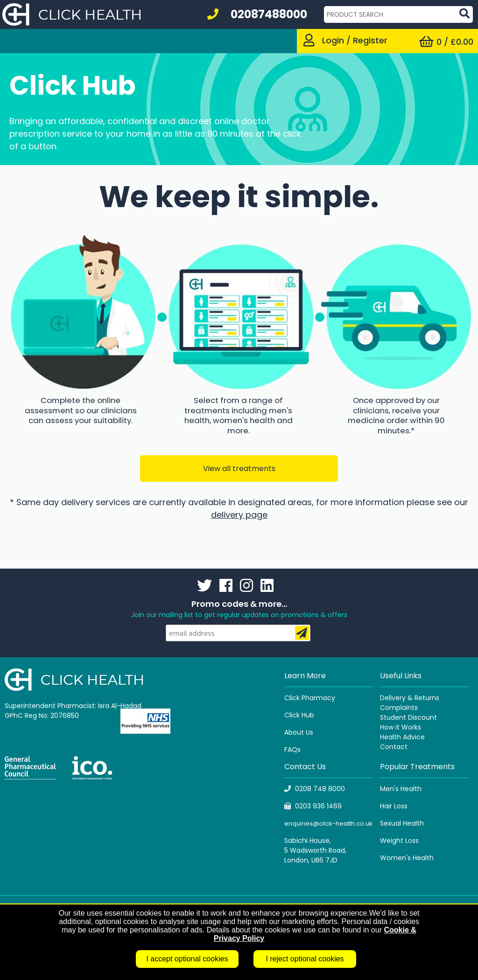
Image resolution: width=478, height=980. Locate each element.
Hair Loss (394, 806)
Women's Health (407, 858)
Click (293, 715)
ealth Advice (404, 737)
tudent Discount (410, 717)
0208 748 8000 (315, 789)
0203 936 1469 (313, 806)
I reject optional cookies (305, 959)
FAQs (292, 750)
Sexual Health (402, 823)
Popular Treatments (417, 767)
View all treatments (239, 469)
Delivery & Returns (410, 698)
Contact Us (305, 767)
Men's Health (401, 789)
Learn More (305, 676)
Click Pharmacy (310, 698)
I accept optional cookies (187, 959)
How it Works (401, 727)
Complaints (399, 708)
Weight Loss (399, 841)
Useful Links (401, 676)
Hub (308, 715)
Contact (394, 747)
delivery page (239, 515)
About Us (299, 732)
